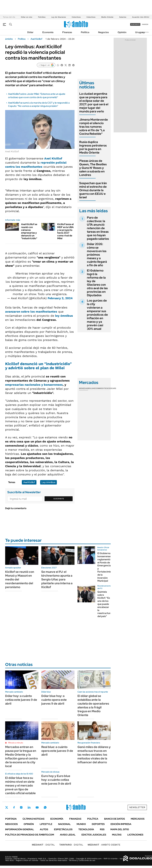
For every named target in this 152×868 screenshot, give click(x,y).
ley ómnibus (64, 316)
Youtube (37, 807)
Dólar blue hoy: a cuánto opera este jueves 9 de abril (54, 700)
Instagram (21, 807)
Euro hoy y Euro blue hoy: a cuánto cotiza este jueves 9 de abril (56, 780)
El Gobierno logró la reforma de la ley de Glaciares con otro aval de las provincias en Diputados (97, 283)
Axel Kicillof (36, 39)
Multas (117, 835)
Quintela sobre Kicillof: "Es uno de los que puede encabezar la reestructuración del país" (107, 604)
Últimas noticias (33, 819)
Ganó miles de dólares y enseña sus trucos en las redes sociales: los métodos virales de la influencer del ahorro (94, 755)
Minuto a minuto (16, 743)
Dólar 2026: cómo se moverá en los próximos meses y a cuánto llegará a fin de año (97, 255)
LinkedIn (29, 807)
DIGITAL (43, 845)
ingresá (145, 24)
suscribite (135, 24)
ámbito (9, 39)
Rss (102, 829)
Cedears (112, 388)
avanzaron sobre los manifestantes (31, 312)
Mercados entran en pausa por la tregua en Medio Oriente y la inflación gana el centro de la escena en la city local (21, 757)
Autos (44, 829)
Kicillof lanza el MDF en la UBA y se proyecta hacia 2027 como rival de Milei (65, 231)
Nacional (64, 824)
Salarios (123, 17)
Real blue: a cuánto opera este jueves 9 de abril (57, 751)
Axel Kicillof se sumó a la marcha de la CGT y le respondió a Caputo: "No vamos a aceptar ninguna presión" (39, 104)
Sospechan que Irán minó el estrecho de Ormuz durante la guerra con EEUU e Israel (93, 190)
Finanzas (67, 32)
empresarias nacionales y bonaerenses (34, 385)
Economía (48, 32)
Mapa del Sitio (120, 829)
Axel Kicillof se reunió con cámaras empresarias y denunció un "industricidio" (29, 231)
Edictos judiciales (94, 835)
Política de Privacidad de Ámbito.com (30, 835)
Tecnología (86, 829)
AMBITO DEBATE (104, 845)
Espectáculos (63, 829)
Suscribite (59, 499)
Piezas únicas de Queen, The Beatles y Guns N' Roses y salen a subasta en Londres (93, 168)
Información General (20, 829)
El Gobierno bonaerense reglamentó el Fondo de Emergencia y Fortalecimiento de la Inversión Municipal (106, 567)
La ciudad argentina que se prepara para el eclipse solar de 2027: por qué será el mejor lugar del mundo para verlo (94, 103)
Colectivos (76, 17)
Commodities (101, 388)
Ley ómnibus (48, 482)
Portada (11, 819)
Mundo (81, 824)
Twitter (7, 807)
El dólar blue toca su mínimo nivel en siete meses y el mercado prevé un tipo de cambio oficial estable (20, 785)
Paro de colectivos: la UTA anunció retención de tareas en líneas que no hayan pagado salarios (98, 228)
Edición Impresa (121, 824)
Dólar (30, 32)
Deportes (98, 824)
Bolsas (91, 388)
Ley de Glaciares (59, 17)
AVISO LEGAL (68, 835)
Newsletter (145, 32)
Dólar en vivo (27, 17)
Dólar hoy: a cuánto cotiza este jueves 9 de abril (21, 700)
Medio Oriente (107, 17)
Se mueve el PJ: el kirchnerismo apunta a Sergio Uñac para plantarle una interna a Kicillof (57, 579)
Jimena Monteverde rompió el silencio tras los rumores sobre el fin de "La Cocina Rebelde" (94, 127)
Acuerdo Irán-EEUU (141, 17)
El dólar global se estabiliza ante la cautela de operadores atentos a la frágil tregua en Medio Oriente (93, 705)
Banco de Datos (115, 819)
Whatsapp (45, 807)
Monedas (83, 388)
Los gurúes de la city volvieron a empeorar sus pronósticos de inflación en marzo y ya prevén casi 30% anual (97, 315)
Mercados (138, 819)
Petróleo (42, 17)
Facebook (14, 807)
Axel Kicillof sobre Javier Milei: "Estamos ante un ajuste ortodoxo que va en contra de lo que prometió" (37, 96)
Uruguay (140, 32)
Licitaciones (135, 835)
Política (85, 32)
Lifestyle (46, 824)
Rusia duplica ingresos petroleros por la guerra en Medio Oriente (93, 147)
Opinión (122, 32)
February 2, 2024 (60, 298)
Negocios (103, 32)
